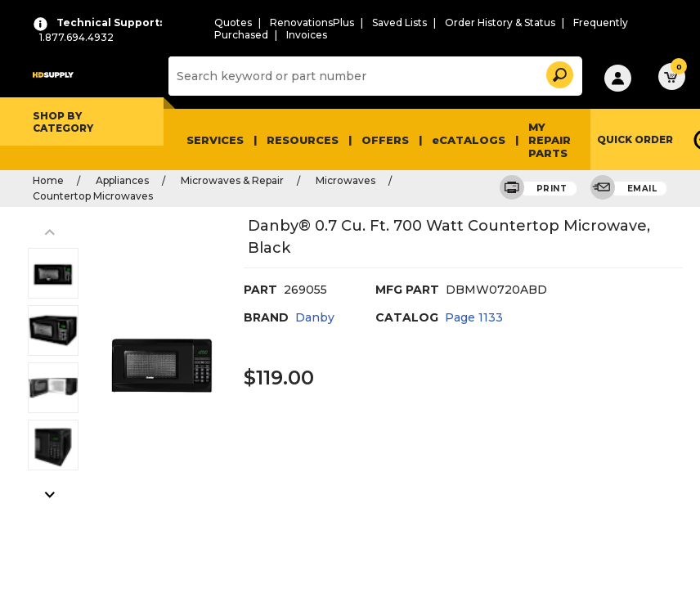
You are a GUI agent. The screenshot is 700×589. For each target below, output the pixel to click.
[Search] (373, 76)
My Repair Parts (550, 140)
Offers (385, 140)
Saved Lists (399, 22)
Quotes (233, 22)
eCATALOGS (469, 140)
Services (215, 140)
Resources (303, 140)
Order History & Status (500, 22)
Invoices (307, 35)
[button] (559, 72)
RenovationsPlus (312, 22)
